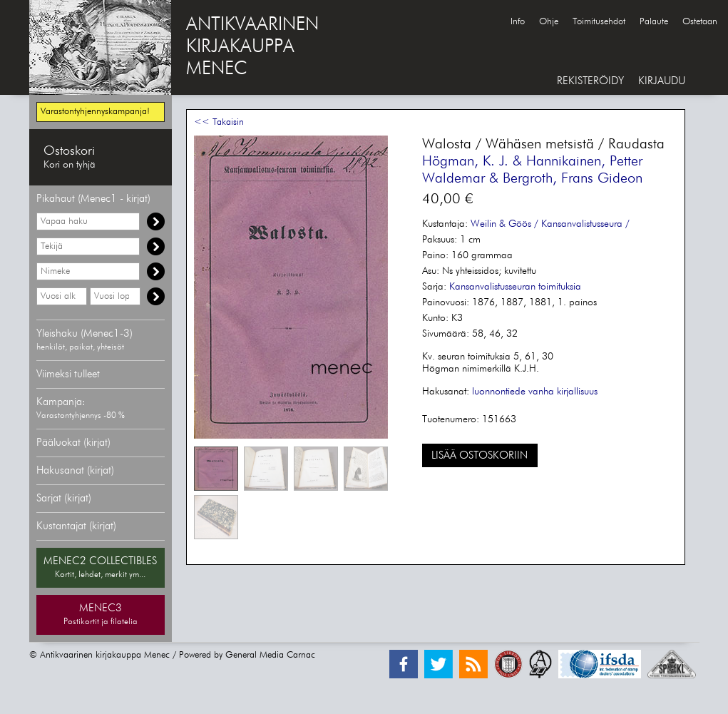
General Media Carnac (270, 655)
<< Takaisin (219, 122)
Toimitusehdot (599, 22)
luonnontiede (499, 392)
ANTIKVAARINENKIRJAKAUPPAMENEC (252, 47)
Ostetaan (700, 22)
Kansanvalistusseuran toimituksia (515, 287)
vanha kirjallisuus (563, 392)
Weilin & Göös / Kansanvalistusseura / (550, 224)
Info (518, 22)
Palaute (654, 22)
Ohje (549, 22)
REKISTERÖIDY (590, 81)
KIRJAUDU (662, 81)
